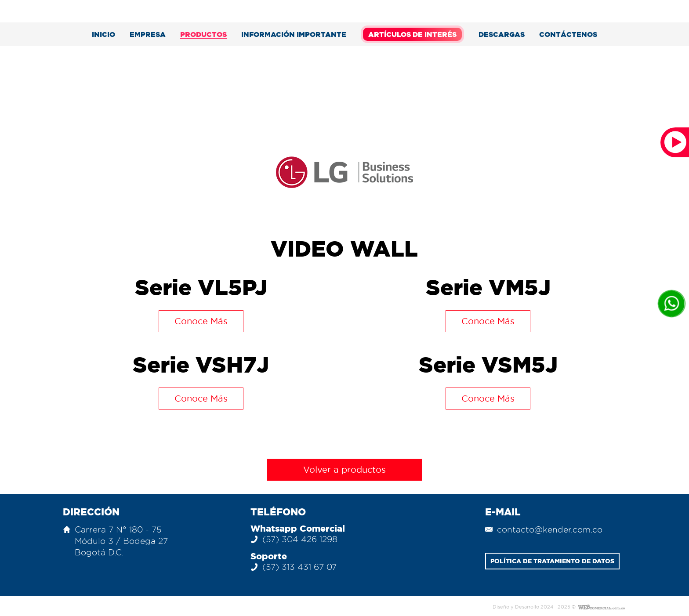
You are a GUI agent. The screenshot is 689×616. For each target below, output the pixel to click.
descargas (502, 34)
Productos (203, 34)
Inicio (103, 34)
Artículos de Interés (412, 34)
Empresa (148, 34)
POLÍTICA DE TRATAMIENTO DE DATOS (552, 561)
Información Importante (294, 34)
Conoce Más (201, 321)
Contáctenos (568, 34)
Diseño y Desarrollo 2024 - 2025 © (534, 607)
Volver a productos (344, 470)
